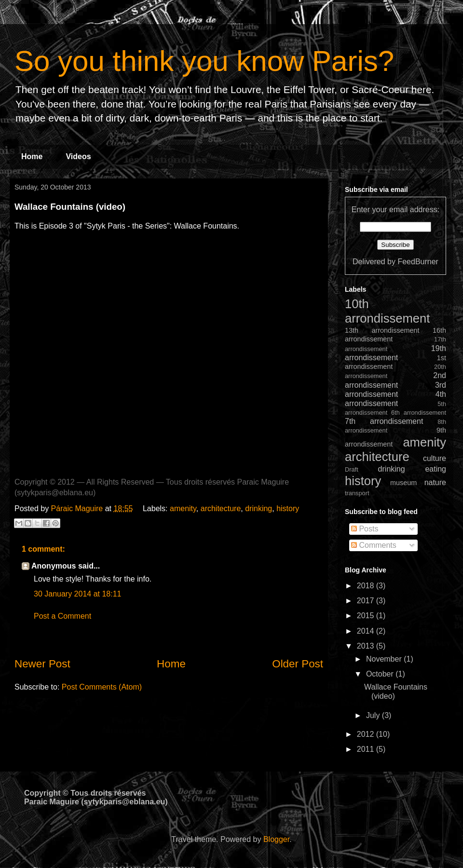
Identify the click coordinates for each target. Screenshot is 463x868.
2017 (367, 601)
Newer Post (42, 664)
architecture (221, 509)
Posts (365, 529)
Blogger (276, 839)
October (381, 674)
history (288, 509)
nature (435, 482)
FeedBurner (418, 262)
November (385, 659)
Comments (374, 545)
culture (435, 458)
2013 (367, 646)
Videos (78, 156)
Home (32, 156)
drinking (259, 509)
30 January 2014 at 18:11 (77, 594)
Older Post (298, 664)
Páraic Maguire (78, 509)
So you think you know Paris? (204, 61)
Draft (352, 469)
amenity (183, 509)
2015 (367, 616)
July (374, 715)
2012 (367, 734)
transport (357, 493)
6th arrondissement (419, 413)
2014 (367, 631)
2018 (367, 586)
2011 (367, 749)
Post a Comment (62, 616)
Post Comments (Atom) (102, 687)
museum (403, 483)
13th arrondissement (382, 330)
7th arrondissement (384, 421)
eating (436, 469)
